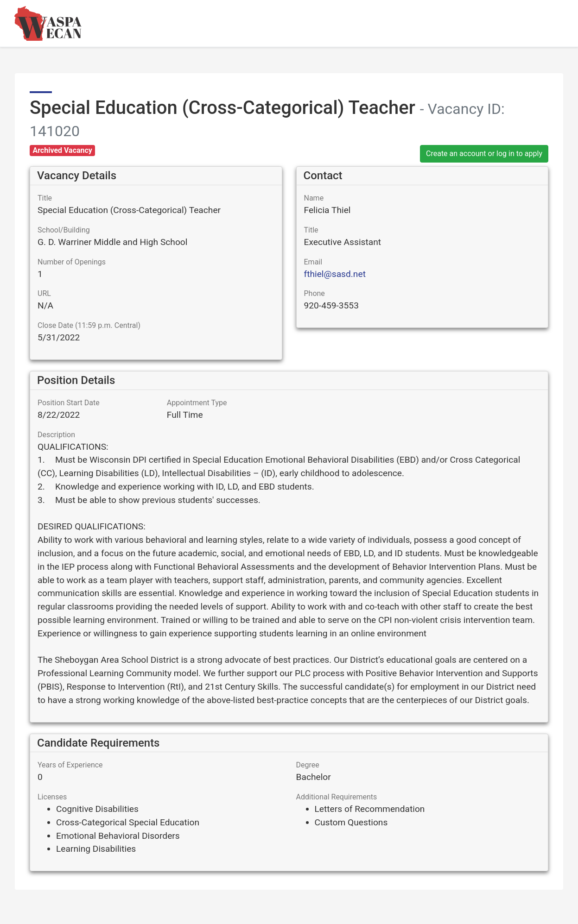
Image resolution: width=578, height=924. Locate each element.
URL (44, 293)
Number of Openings (72, 262)
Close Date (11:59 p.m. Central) (89, 325)
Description (56, 435)
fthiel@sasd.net (335, 274)
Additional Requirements (337, 797)
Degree (308, 765)
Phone (314, 293)
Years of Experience (70, 765)
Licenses (52, 797)
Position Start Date (69, 403)
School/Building (64, 230)
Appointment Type (197, 403)
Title (45, 198)
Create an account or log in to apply (484, 154)
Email (313, 262)
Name (314, 198)
